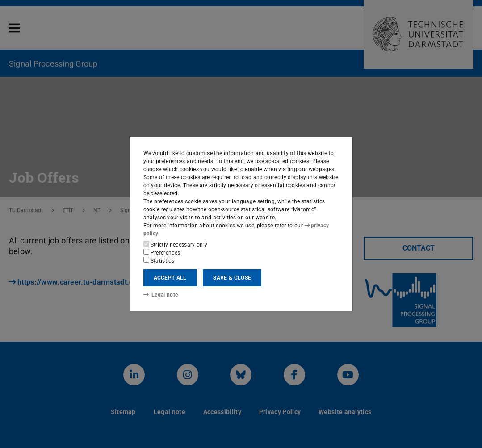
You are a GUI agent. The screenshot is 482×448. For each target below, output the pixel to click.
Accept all (170, 278)
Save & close (232, 278)
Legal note (161, 295)
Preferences (162, 252)
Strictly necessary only (176, 244)
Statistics (159, 260)
